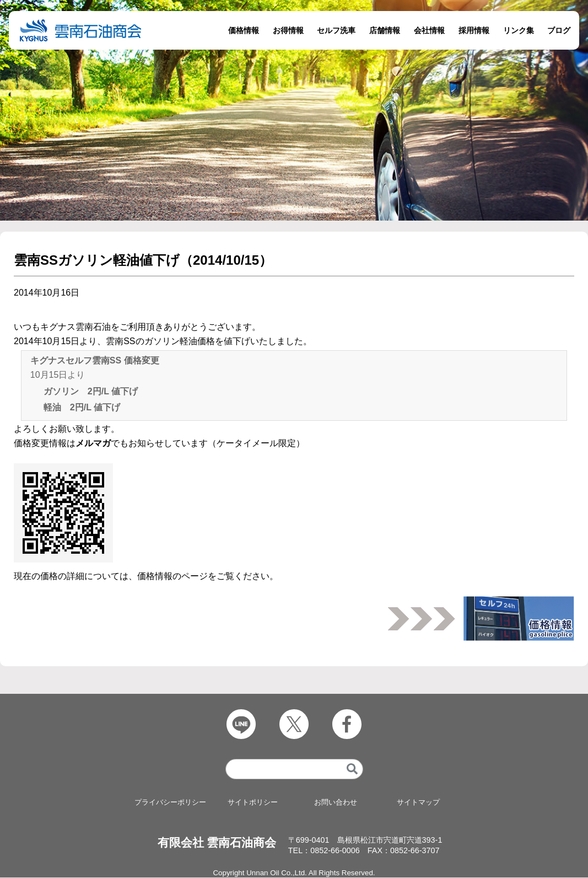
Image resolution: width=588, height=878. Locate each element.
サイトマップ (418, 803)
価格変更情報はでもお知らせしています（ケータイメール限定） (159, 443)
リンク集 (519, 30)
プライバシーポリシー (170, 803)
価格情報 (244, 30)
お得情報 (288, 30)
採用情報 (474, 30)
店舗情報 (385, 30)
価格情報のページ (172, 576)
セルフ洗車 (336, 30)
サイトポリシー (253, 803)
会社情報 (429, 30)
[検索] (352, 770)
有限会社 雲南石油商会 (217, 842)
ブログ (559, 30)
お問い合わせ (336, 803)
